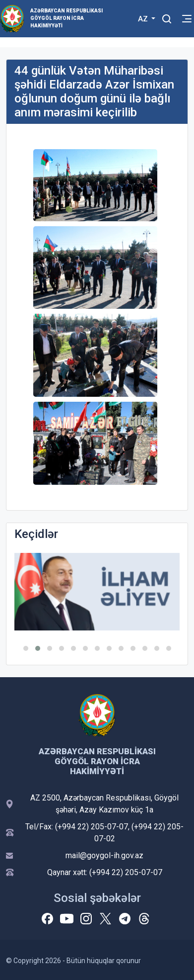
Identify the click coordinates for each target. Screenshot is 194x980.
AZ (144, 19)
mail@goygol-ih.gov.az (104, 855)
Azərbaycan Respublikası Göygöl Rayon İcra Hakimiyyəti (66, 18)
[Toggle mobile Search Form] (167, 17)
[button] (26, 648)
